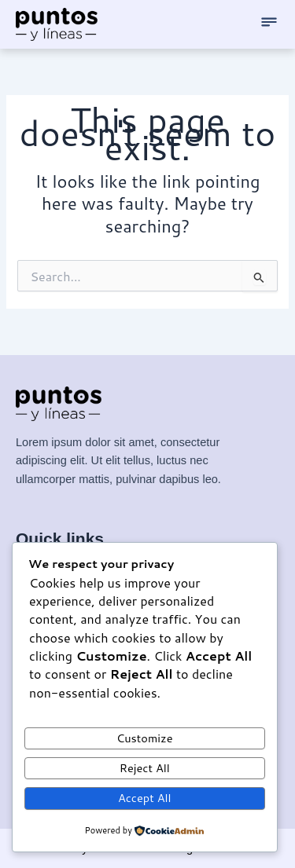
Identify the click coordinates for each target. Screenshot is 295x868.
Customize (145, 738)
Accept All (145, 798)
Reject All (145, 768)
